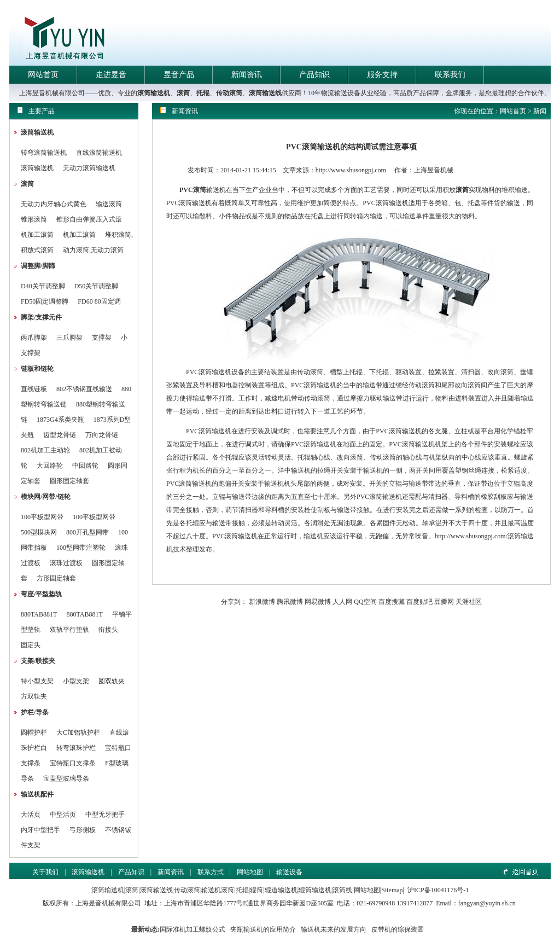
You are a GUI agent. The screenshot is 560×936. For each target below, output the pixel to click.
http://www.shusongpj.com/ (471, 536)
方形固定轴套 (56, 578)
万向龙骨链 (102, 435)
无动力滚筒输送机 (89, 168)
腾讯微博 (290, 602)
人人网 (342, 602)
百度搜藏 (392, 602)
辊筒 (256, 890)
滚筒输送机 (154, 93)
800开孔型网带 (87, 532)
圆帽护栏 (34, 732)
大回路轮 (50, 466)
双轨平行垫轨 (69, 630)
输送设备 (289, 872)
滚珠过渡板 (66, 563)
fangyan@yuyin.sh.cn (487, 903)
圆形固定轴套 (69, 481)
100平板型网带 (42, 517)
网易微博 (318, 602)
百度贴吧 (419, 602)
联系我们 (450, 75)
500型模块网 (39, 532)
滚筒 (183, 93)
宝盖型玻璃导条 (66, 778)
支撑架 (102, 338)
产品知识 (314, 75)
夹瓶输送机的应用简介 (263, 929)
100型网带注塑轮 (81, 548)
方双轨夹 (34, 696)
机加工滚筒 (37, 235)
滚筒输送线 (265, 93)
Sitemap (392, 890)
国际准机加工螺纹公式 (192, 929)
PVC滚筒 (193, 190)
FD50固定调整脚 (45, 301)
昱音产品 (179, 75)
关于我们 (45, 872)
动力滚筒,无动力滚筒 (93, 250)
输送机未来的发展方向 (334, 929)
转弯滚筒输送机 (45, 153)
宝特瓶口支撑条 (73, 763)
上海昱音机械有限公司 (108, 903)
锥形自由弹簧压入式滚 (89, 219)
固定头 (31, 645)
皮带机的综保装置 (398, 929)
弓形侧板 (83, 830)
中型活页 (63, 815)
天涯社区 (469, 602)
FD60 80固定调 (99, 301)
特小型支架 (37, 681)
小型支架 (76, 681)
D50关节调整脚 (97, 286)
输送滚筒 (109, 204)
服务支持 (382, 75)
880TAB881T (39, 614)
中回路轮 (85, 466)
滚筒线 (342, 890)
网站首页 (43, 75)
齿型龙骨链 (60, 435)
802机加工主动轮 (45, 450)
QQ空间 (365, 602)
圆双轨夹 (112, 681)
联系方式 (211, 872)
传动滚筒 (229, 93)
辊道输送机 (281, 890)
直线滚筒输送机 (99, 153)
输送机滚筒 (218, 890)
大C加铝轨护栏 (78, 732)
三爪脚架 (69, 338)
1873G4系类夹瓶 (60, 420)
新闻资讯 (247, 75)
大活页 (31, 815)
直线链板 (34, 389)
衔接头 (108, 630)
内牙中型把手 (40, 830)
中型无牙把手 (105, 815)
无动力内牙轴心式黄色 (54, 204)
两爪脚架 (34, 338)
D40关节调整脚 (43, 286)
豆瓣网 (444, 602)
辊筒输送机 (315, 890)
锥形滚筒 (34, 219)
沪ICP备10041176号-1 (438, 890)
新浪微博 (262, 602)
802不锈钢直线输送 (84, 389)
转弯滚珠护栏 (76, 748)
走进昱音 (111, 75)
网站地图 (250, 872)
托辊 (203, 93)
